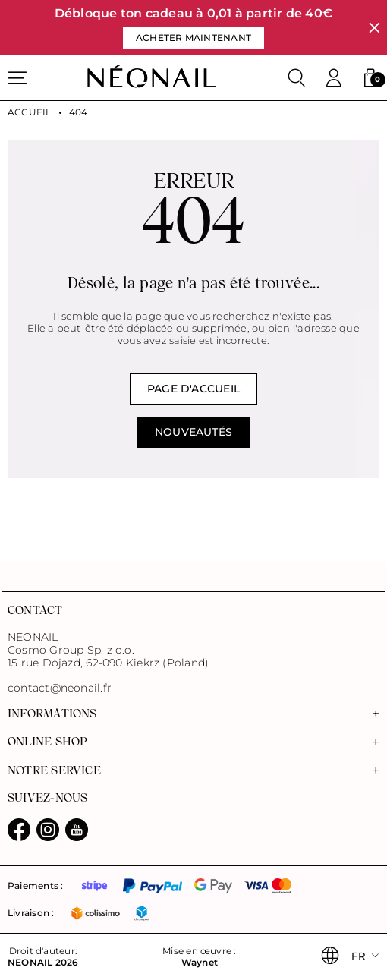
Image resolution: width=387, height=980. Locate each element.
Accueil (30, 112)
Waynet (200, 963)
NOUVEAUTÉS (193, 432)
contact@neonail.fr (60, 688)
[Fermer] (374, 28)
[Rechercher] (297, 78)
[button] (370, 78)
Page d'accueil (193, 389)
